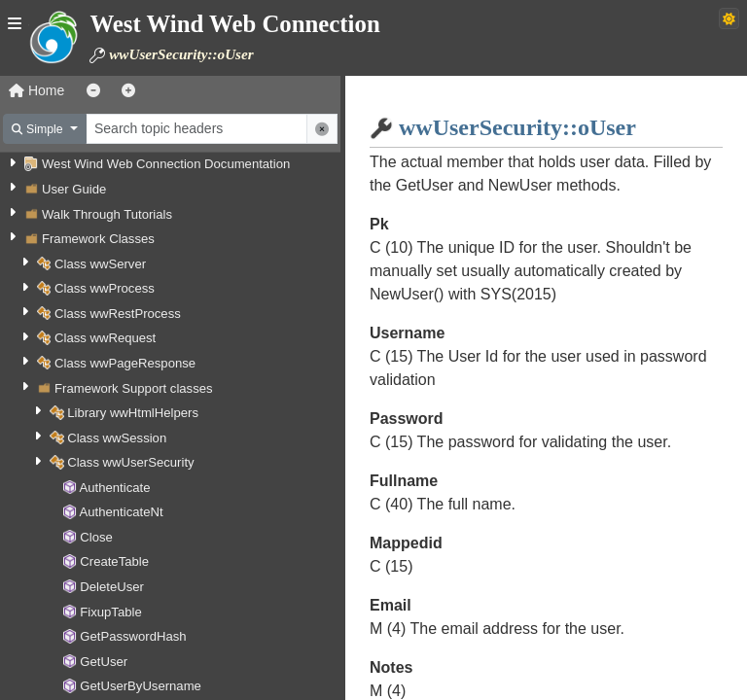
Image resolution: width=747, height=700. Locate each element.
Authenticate (115, 488)
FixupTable (110, 612)
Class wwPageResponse (125, 363)
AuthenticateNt (122, 512)
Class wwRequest (105, 338)
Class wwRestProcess (118, 314)
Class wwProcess (105, 288)
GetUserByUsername (141, 686)
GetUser (104, 662)
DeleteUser (112, 587)
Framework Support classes (133, 388)
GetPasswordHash (133, 636)
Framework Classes (98, 239)
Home (36, 90)
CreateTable (114, 561)
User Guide (74, 189)
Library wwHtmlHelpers (133, 413)
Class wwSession (117, 438)
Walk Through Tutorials (107, 214)
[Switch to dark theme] (729, 18)
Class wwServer (100, 264)
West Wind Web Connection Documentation (166, 164)
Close (96, 537)
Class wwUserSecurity (130, 462)
